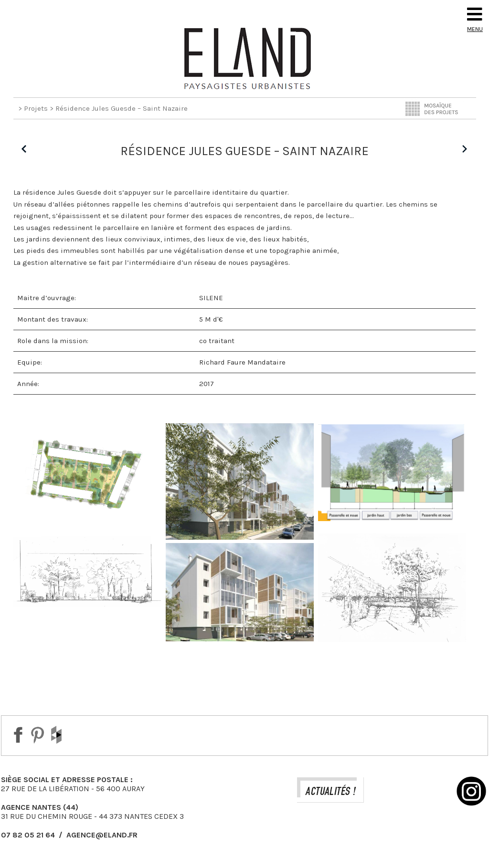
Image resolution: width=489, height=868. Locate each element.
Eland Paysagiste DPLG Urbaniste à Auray (244, 58)
